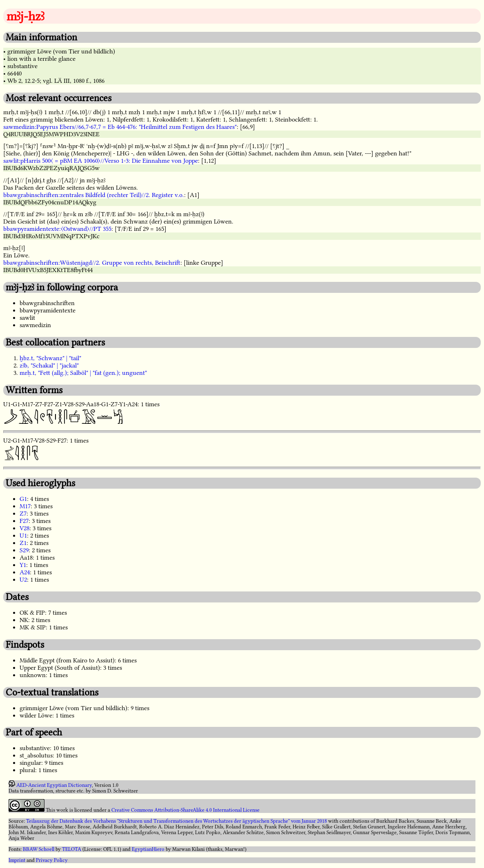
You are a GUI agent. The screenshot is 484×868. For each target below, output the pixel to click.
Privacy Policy (52, 860)
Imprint (17, 860)
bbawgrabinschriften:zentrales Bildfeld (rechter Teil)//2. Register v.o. (94, 195)
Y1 (23, 565)
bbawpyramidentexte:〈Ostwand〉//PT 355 (57, 229)
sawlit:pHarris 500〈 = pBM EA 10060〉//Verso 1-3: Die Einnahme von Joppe (101, 161)
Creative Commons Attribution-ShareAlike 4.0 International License (185, 810)
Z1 (23, 543)
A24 (25, 572)
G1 (23, 499)
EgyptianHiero (148, 849)
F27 (24, 521)
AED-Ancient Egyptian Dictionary (54, 785)
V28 (24, 528)
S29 (24, 550)
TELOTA (72, 849)
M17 (25, 506)
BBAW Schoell (39, 849)
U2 (23, 580)
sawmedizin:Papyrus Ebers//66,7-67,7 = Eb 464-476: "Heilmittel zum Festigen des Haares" (120, 127)
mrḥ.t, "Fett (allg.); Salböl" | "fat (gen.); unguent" (83, 373)
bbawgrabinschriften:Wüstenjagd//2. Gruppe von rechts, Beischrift (92, 263)
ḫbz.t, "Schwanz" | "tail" (50, 358)
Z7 (23, 514)
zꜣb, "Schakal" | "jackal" (49, 365)
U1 (23, 536)
